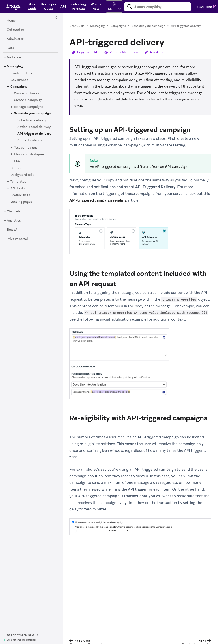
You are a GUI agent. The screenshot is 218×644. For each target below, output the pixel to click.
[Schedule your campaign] (32, 114)
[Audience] (14, 57)
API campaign (176, 167)
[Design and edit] (22, 175)
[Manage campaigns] (28, 107)
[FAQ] (17, 161)
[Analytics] (14, 221)
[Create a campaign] (28, 100)
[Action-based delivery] (34, 127)
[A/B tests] (18, 188)
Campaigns (118, 26)
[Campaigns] (19, 87)
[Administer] (15, 39)
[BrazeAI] (13, 230)
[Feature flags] (20, 195)
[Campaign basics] (27, 93)
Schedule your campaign (148, 26)
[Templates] (18, 182)
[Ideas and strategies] (29, 154)
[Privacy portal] (17, 239)
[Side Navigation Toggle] (56, 17)
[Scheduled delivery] (32, 120)
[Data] (10, 48)
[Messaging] (15, 67)
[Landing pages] (21, 202)
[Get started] (15, 30)
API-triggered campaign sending (98, 200)
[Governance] (19, 80)
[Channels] (14, 211)
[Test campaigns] (26, 148)
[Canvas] (16, 168)
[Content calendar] (30, 140)
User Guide (77, 26)
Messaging (97, 26)
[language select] (114, 9)
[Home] (11, 21)
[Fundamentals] (21, 73)
